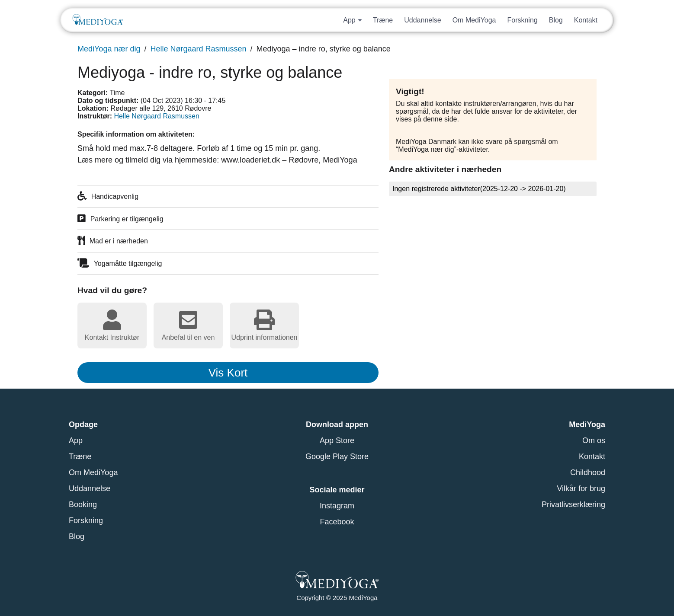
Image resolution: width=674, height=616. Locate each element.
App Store (337, 440)
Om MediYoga (474, 20)
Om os (594, 440)
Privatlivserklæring (573, 504)
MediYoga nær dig (109, 49)
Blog (556, 20)
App (76, 440)
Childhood (588, 472)
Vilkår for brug (581, 488)
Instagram (337, 506)
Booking (83, 504)
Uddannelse (422, 20)
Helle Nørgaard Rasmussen (198, 49)
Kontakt (586, 20)
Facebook (337, 522)
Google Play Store (337, 456)
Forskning (522, 20)
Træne (383, 20)
